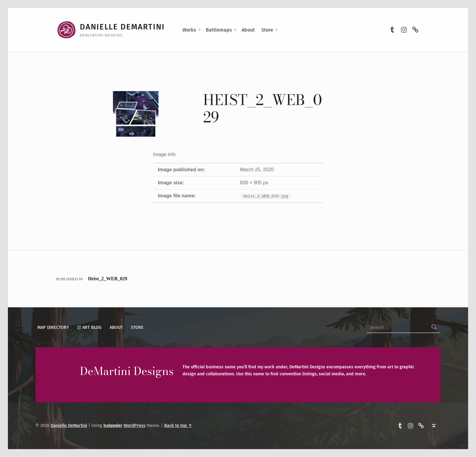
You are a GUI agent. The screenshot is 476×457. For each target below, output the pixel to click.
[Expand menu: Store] (277, 30)
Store (267, 30)
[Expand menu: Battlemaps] (235, 30)
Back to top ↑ (178, 425)
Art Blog (89, 327)
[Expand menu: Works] (199, 30)
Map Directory (53, 327)
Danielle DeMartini (122, 27)
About (248, 30)
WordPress (134, 425)
